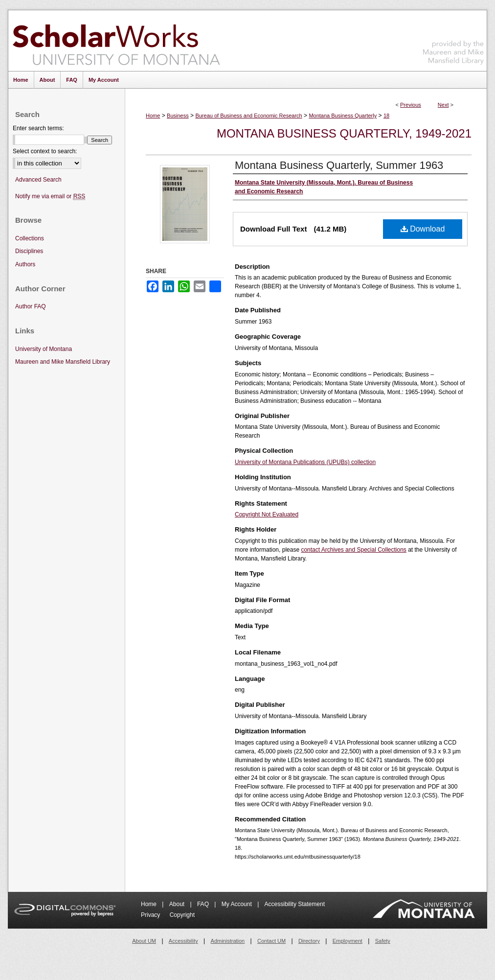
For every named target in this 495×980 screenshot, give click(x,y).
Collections (30, 238)
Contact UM (271, 941)
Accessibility (183, 941)
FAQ (204, 904)
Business (178, 116)
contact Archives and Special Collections (353, 550)
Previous (411, 105)
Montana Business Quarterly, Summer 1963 (339, 165)
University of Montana (44, 349)
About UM (144, 941)
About (178, 904)
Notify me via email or (50, 197)
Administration (228, 941)
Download (423, 229)
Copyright (182, 915)
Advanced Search (38, 180)
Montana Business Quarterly (343, 116)
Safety (383, 941)
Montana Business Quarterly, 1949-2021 (344, 133)
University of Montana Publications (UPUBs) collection (305, 462)
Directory (309, 941)
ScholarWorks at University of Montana (116, 41)
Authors (25, 264)
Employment (348, 941)
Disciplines (29, 251)
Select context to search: (45, 151)
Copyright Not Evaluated (267, 514)
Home (153, 116)
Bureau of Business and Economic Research (248, 116)
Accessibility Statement (295, 904)
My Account (237, 904)
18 (386, 116)
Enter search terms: (38, 128)
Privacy (151, 915)
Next (443, 105)
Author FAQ (31, 306)
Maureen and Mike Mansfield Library (453, 39)
